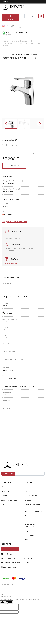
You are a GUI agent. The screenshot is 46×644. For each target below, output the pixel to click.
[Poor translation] (9, 602)
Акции (27, 531)
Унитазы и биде (31, 496)
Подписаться (8, 474)
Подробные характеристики (15, 222)
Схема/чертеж (11, 263)
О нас (4, 487)
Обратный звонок (10, 549)
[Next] (40, 124)
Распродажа (30, 535)
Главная (6, 41)
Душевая (28, 500)
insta (4, 26)
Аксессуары (30, 520)
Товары (29, 482)
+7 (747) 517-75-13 (16, 32)
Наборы (28, 540)
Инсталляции (30, 515)
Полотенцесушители (33, 511)
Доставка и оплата (9, 500)
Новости (5, 491)
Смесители (24, 41)
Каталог (10, 18)
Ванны (27, 487)
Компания (7, 482)
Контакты (5, 504)
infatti (13, 7)
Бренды (5, 496)
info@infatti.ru (8, 35)
